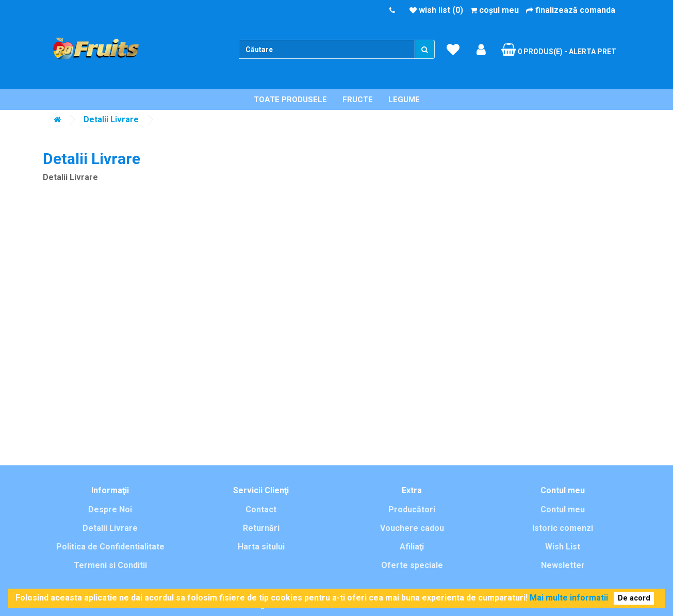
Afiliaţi (412, 547)
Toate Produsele (290, 100)
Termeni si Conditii (110, 565)
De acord (634, 598)
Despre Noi (110, 509)
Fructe (358, 100)
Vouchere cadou (412, 528)
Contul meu (563, 509)
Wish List (563, 547)
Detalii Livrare (111, 119)
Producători (412, 509)
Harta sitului (261, 547)
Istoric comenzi (563, 528)
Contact (261, 509)
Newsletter (563, 565)
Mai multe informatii (569, 598)
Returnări (261, 528)
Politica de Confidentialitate (110, 547)
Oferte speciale (412, 565)
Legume (404, 100)
